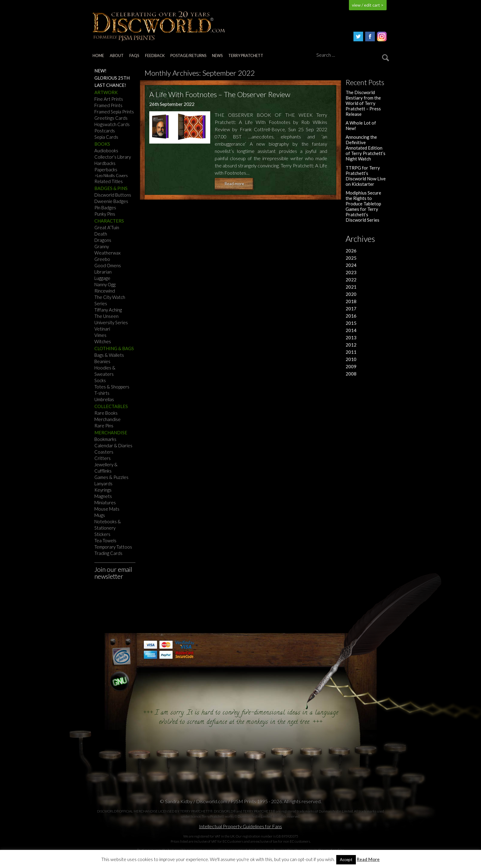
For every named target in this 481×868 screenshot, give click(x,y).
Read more (234, 184)
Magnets (103, 496)
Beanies (102, 361)
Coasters (104, 452)
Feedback (155, 55)
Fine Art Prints (109, 99)
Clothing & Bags (114, 348)
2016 (351, 316)
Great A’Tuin (107, 227)
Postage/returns (188, 55)
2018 (351, 301)
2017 (351, 309)
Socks (100, 380)
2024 (351, 265)
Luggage (102, 278)
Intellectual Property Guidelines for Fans (240, 826)
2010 (351, 359)
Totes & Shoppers (112, 387)
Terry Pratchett (246, 55)
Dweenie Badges (111, 201)
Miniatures (105, 502)
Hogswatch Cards (112, 124)
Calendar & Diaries (113, 445)
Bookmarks (105, 439)
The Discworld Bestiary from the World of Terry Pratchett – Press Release (363, 103)
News (217, 55)
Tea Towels (105, 540)
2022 (351, 280)
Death (101, 234)
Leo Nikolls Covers (112, 176)
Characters (109, 221)
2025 (351, 258)
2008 (351, 374)
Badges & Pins (111, 188)
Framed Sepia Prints (114, 112)
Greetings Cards (111, 118)
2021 (351, 287)
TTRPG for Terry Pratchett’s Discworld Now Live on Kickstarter (366, 176)
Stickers (102, 534)
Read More (368, 859)
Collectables (111, 406)
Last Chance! (110, 85)
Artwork (106, 92)
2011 (351, 352)
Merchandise (108, 419)
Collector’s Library (113, 157)
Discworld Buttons (113, 195)
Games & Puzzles (111, 477)
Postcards (105, 131)
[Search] (352, 55)
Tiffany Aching (108, 310)
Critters (103, 458)
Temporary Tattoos (113, 547)
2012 (351, 345)
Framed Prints (108, 105)
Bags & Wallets (109, 355)
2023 (351, 272)
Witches (103, 341)
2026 (351, 251)
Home (98, 55)
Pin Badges (105, 207)
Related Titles (109, 181)
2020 (351, 294)
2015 (351, 323)
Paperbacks (106, 169)
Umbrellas (104, 399)
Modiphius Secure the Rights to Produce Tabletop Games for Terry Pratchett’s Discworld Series (363, 206)
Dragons (103, 240)
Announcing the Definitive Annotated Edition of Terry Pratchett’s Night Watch (365, 148)
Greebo (102, 259)
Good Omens (108, 265)
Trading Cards (108, 553)
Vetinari (102, 329)
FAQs (134, 55)
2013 (351, 337)
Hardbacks (105, 163)
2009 (351, 366)
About (117, 55)
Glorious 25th (112, 78)
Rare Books (106, 413)
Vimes (100, 335)
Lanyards (103, 483)
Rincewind (105, 291)
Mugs (100, 515)
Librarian (103, 272)
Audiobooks (106, 150)
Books (102, 144)
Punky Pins (105, 214)
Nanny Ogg (105, 284)
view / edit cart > (368, 5)
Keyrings (103, 490)
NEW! (100, 71)
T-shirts (102, 393)
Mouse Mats (107, 509)
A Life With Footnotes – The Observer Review (220, 94)
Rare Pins (104, 426)
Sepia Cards (106, 137)
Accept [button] (346, 860)
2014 (351, 330)
